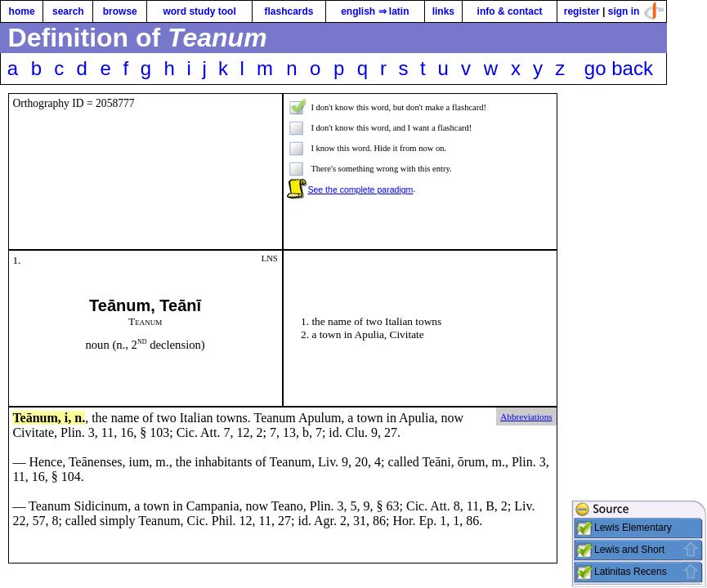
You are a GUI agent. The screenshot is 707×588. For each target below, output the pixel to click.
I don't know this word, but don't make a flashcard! (398, 107)
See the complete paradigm (360, 189)
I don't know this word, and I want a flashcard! (391, 128)
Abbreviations (526, 416)
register (582, 11)
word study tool (199, 11)
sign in (624, 11)
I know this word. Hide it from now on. (378, 148)
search (68, 11)
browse (120, 11)
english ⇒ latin (375, 11)
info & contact (510, 11)
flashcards (289, 11)
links (443, 11)
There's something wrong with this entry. (381, 169)
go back (619, 68)
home (22, 11)
